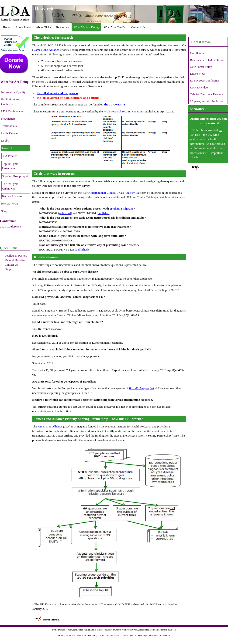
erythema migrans (121, 208)
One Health (197, 53)
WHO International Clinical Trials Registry (109, 193)
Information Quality (13, 92)
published (65, 213)
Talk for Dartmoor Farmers (206, 94)
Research (7, 148)
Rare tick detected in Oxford (207, 60)
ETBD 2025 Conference (205, 80)
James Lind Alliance (47, 50)
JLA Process (10, 156)
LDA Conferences (12, 111)
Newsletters (8, 119)
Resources (62, 27)
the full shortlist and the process (57, 93)
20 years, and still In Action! (207, 101)
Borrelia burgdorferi (141, 388)
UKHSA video (199, 87)
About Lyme (23, 27)
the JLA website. (115, 104)
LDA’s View (197, 74)
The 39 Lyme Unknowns (10, 186)
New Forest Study (201, 67)
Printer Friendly (47, 620)
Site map (92, 636)
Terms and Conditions (76, 636)
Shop (4, 211)
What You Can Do (115, 27)
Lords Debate (9, 133)
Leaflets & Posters (16, 256)
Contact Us (138, 27)
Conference (8, 221)
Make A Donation (15, 260)
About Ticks (44, 27)
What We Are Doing (86, 27)
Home (7, 27)
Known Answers (12, 196)
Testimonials (9, 126)
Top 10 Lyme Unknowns (10, 166)
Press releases (10, 204)
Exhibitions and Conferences (11, 102)
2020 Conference (10, 226)
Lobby (5, 141)
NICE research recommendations (124, 111)
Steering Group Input (15, 176)
